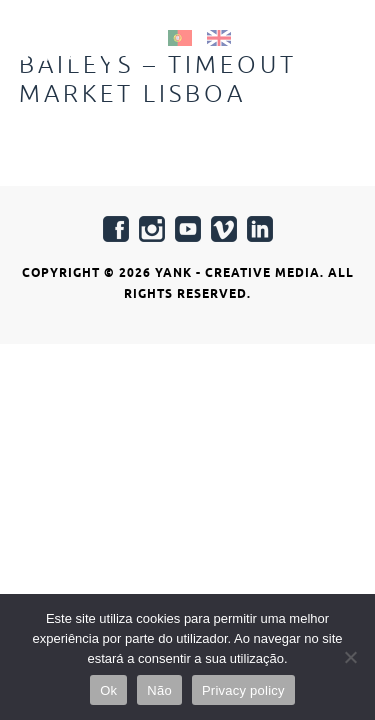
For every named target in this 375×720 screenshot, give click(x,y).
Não (159, 690)
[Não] (350, 657)
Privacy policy (243, 690)
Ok (108, 690)
